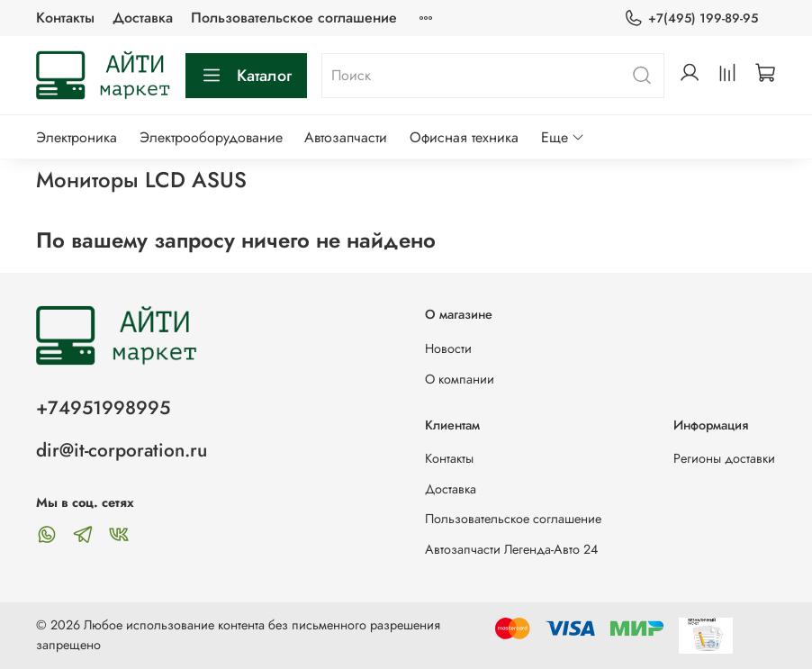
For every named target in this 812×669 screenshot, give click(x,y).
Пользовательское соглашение (294, 18)
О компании (460, 379)
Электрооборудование (211, 137)
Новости (448, 348)
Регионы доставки (724, 458)
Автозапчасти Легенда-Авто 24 (511, 549)
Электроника (77, 137)
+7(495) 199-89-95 (691, 18)
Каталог (246, 76)
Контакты (65, 18)
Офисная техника (464, 137)
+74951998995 (103, 408)
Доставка (143, 18)
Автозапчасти (346, 137)
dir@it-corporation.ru (122, 450)
